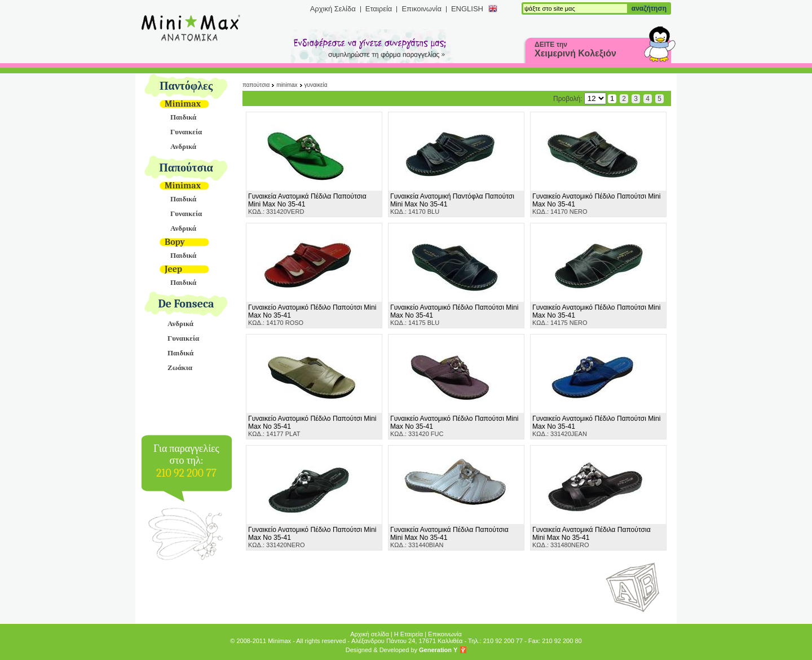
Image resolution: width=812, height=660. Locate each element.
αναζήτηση (649, 8)
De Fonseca (186, 304)
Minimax (183, 104)
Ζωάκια (180, 368)
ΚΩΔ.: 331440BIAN (449, 537)
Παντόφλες (186, 86)
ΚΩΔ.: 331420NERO (312, 537)
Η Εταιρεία (409, 634)
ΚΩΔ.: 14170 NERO (596, 204)
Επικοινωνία (422, 9)
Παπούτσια (186, 168)
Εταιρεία (379, 9)
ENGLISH (467, 9)
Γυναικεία (186, 132)
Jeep (173, 269)
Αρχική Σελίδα (333, 9)
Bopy (175, 242)
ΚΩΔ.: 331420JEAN (596, 426)
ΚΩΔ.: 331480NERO (592, 537)
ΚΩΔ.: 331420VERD (307, 204)
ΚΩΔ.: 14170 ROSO (312, 315)
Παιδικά (183, 117)
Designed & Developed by (402, 650)
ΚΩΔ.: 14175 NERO (596, 315)
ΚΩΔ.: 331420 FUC (454, 426)
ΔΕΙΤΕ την (575, 49)
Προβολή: (580, 99)
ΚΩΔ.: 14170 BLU (452, 204)
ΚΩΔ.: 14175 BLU (454, 315)
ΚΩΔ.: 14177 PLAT (312, 426)
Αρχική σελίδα (370, 634)
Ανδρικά (183, 146)
